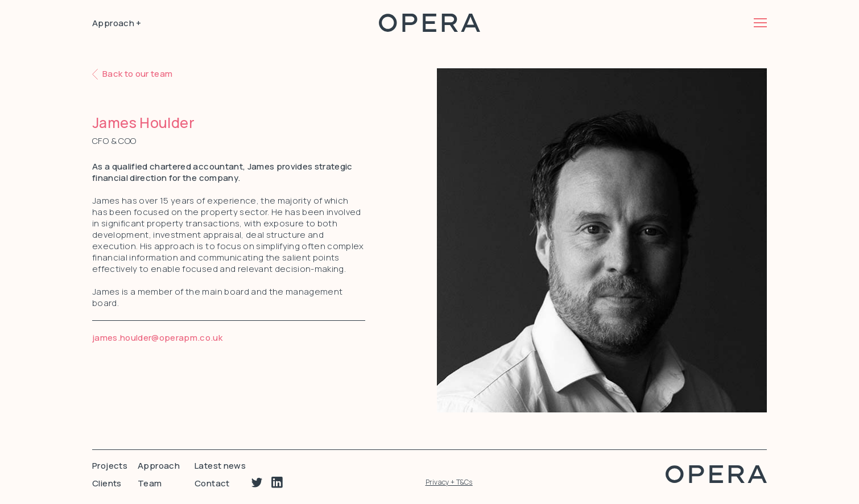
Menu (760, 23)
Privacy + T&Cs (449, 482)
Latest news (220, 466)
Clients (107, 483)
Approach (159, 466)
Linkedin (277, 482)
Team (150, 483)
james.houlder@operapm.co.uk (157, 338)
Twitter (257, 482)
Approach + (117, 23)
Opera (429, 23)
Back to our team (137, 74)
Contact (212, 483)
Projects (110, 466)
